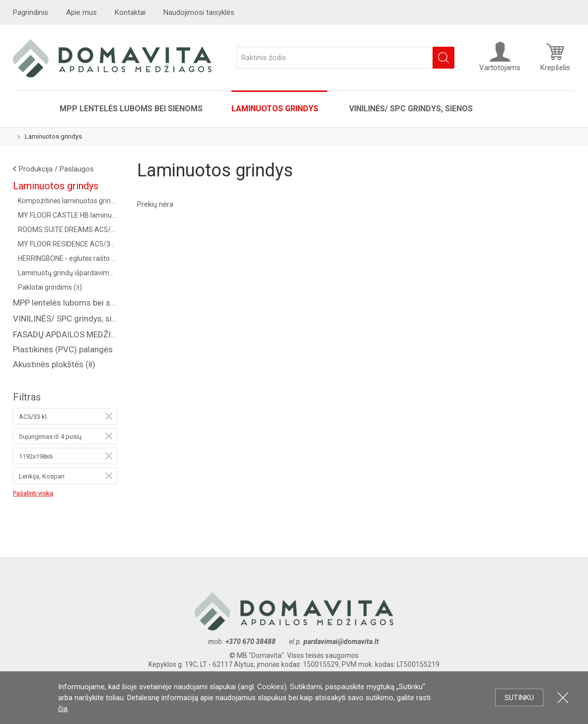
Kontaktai (130, 12)
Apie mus (81, 12)
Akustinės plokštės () (54, 364)
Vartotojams (500, 57)
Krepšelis (555, 57)
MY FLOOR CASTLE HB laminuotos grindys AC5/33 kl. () (68, 215)
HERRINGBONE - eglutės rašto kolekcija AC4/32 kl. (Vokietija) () (68, 258)
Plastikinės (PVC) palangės (63, 349)
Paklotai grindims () (50, 287)
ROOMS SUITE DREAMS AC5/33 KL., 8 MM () (68, 230)
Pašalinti (109, 416)
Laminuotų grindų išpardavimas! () (68, 273)
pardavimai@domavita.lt (342, 642)
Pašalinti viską (33, 493)
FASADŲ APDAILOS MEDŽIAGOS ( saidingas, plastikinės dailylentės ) (65, 334)
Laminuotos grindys (276, 109)
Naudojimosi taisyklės (199, 12)
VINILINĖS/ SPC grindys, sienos (411, 109)
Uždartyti (563, 697)
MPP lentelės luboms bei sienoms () (65, 303)
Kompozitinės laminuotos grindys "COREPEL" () (68, 201)
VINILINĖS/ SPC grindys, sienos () (65, 319)
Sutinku (519, 698)
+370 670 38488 (251, 642)
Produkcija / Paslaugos (56, 169)
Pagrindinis (31, 12)
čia (63, 709)
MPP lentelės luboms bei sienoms (131, 109)
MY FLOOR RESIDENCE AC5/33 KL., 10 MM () (68, 244)
